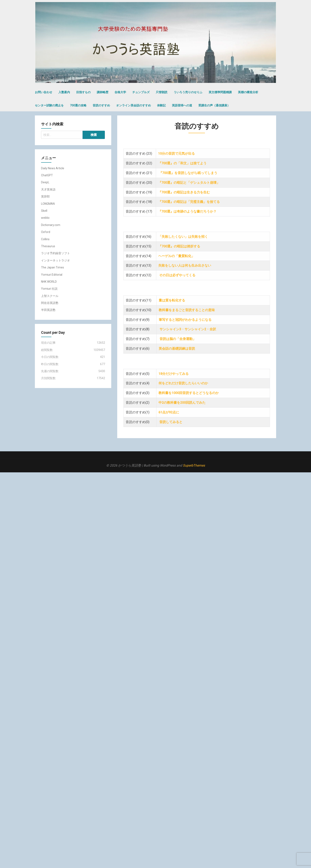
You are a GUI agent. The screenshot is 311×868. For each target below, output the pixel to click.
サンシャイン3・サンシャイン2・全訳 (188, 329)
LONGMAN (48, 204)
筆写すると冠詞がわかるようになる (185, 320)
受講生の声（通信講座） (214, 105)
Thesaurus (48, 246)
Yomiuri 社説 (49, 289)
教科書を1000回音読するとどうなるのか (189, 393)
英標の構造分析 (248, 92)
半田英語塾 (48, 310)
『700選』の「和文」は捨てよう (183, 163)
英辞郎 (45, 196)
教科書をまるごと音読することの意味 (187, 310)
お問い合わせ (44, 92)
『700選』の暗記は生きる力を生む (184, 192)
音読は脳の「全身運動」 (178, 339)
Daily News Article (53, 168)
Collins (45, 239)
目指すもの (83, 92)
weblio (45, 218)
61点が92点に (169, 412)
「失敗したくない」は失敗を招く (185, 237)
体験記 (161, 105)
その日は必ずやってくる (178, 275)
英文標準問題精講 (220, 92)
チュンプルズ (141, 92)
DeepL (45, 182)
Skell (44, 211)
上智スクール (50, 296)
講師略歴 (103, 92)
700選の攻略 (78, 105)
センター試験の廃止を (49, 105)
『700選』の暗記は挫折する (179, 246)
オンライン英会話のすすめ (134, 105)
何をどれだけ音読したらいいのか (184, 383)
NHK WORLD (49, 282)
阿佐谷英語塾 (50, 303)
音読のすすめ (101, 105)
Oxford (46, 232)
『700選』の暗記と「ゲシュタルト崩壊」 (189, 183)
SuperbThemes (194, 465)
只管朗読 (162, 92)
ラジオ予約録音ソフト (56, 253)
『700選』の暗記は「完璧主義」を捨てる (189, 202)
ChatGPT (47, 175)
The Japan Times (53, 267)
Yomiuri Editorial (52, 275)
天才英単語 (48, 189)
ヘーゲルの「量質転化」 (176, 256)
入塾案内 (64, 92)
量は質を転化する (172, 300)
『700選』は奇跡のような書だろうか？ (187, 211)
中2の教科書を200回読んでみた (182, 403)
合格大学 (120, 92)
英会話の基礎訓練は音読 (177, 349)
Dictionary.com (51, 225)
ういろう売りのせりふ (188, 92)
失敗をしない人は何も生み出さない (185, 265)
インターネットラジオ (56, 260)
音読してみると (171, 422)
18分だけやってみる (174, 374)
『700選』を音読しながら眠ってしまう (188, 173)
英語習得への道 (182, 105)
